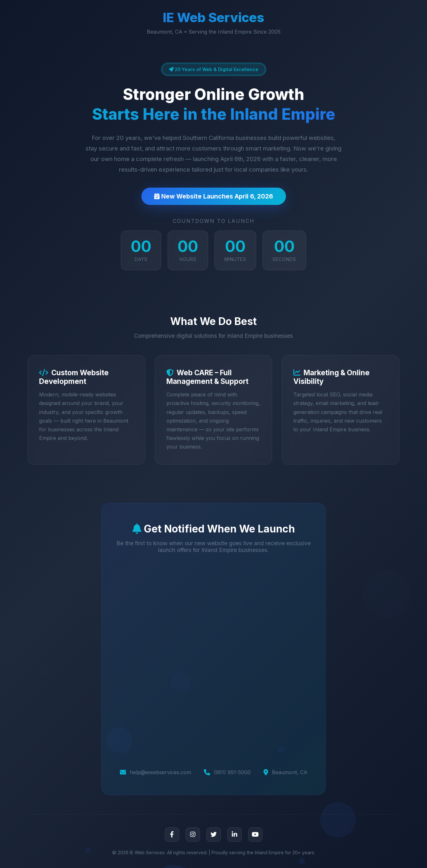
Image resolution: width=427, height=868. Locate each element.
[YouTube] (255, 835)
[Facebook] (172, 835)
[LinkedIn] (234, 835)
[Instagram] (193, 835)
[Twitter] (214, 835)
